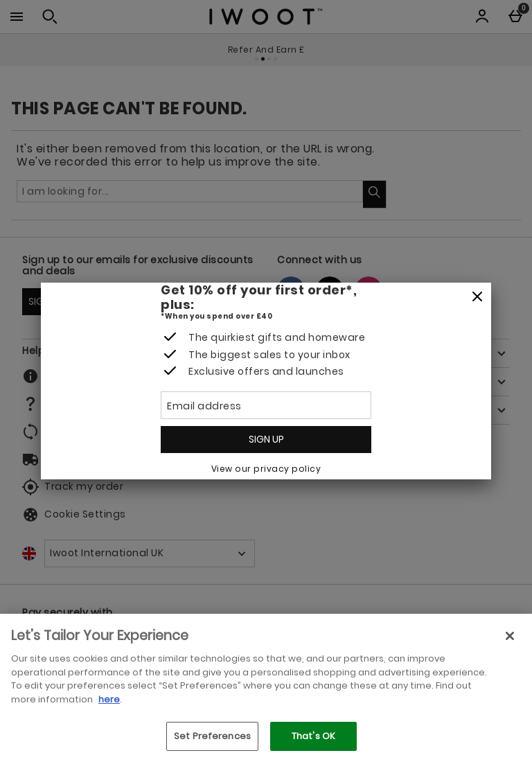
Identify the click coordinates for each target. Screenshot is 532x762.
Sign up (266, 439)
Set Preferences (212, 736)
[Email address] (266, 405)
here (109, 699)
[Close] (477, 297)
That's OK (313, 736)
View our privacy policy (266, 469)
